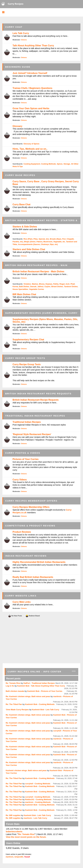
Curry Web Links (22, 602)
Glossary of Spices (31, 144)
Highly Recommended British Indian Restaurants (39, 562)
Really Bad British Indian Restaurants (33, 577)
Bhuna (42, 284)
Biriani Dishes (57, 287)
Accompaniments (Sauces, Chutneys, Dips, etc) (38, 244)
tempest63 (19, 857)
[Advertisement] (42, 640)
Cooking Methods (49, 164)
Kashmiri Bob (23, 686)
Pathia (56, 284)
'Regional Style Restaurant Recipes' (32, 434)
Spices (60, 164)
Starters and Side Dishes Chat (29, 249)
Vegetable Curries (36, 289)
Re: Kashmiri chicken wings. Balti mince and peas (28, 696)
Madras (35, 284)
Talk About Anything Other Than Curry (33, 46)
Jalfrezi (40, 287)
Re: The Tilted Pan (14, 704)
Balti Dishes (24, 287)
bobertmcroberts (14, 832)
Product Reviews (22, 532)
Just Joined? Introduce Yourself (30, 73)
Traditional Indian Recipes (27, 422)
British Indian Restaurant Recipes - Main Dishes (38, 271)
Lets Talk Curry (21, 33)
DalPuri (27, 683)
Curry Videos (20, 480)
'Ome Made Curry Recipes (17, 710)
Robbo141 (30, 799)
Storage (67, 164)
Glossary (17, 126)
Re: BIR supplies (13, 815)
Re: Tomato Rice (13, 683)
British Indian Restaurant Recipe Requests (36, 400)
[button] (3, 12)
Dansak (33, 287)
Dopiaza (49, 284)
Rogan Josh (64, 284)
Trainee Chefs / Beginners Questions (32, 88)
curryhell (57, 731)
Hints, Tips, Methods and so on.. (30, 149)
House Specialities (20, 289)
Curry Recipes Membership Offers (31, 507)
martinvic (57, 696)
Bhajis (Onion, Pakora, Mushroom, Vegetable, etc (45, 242)
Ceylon (47, 287)
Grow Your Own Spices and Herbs (31, 108)
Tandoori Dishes (71, 287)
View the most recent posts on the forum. (26, 837)
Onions (24, 40)
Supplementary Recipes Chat (28, 340)
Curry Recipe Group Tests (27, 364)
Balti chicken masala (15, 691)
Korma (15, 287)
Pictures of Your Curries (26, 459)
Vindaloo (27, 284)
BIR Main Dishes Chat (24, 294)
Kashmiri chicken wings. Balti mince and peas (26, 770)
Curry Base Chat (21, 204)
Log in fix (10, 686)
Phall (73, 284)
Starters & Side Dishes (25, 227)
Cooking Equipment (32, 164)
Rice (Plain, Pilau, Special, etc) (36, 239)
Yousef (27, 857)
